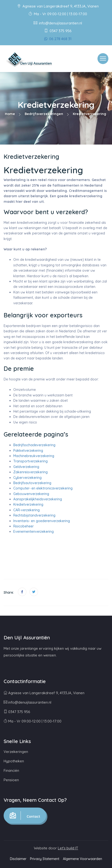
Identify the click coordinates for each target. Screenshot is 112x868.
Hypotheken (14, 761)
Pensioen (11, 780)
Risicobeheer (23, 526)
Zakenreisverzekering (30, 472)
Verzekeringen (16, 752)
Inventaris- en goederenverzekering (42, 521)
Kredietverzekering (28, 504)
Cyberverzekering (27, 478)
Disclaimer (18, 859)
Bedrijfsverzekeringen (44, 114)
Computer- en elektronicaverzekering (43, 488)
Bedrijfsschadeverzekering (34, 445)
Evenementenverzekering (34, 532)
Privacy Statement (45, 859)
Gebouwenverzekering (31, 494)
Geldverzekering (26, 467)
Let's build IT (68, 848)
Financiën (11, 770)
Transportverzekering (30, 461)
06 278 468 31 (58, 39)
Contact (25, 816)
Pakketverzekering (28, 451)
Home (10, 114)
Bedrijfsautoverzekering (32, 483)
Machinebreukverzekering (34, 456)
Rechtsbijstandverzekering (34, 515)
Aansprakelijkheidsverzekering (38, 499)
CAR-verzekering (26, 510)
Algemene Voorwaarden (82, 859)
